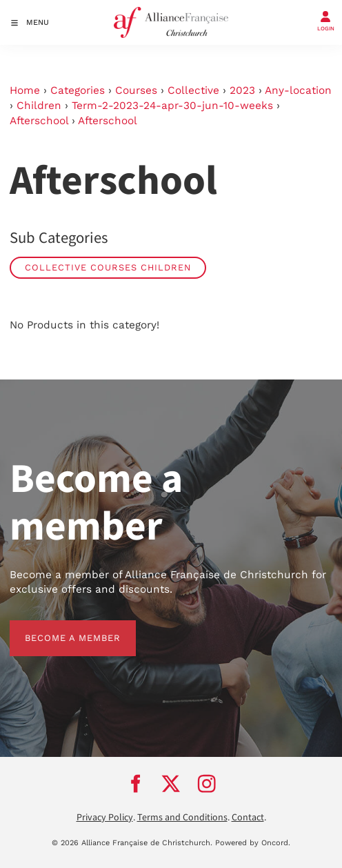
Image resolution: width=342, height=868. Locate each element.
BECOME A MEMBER (58, 628)
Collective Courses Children (108, 267)
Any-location (298, 90)
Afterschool (39, 121)
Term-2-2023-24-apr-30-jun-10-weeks (172, 106)
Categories (78, 90)
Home (25, 90)
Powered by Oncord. (253, 843)
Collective (193, 90)
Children (39, 106)
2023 (242, 90)
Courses (136, 90)
